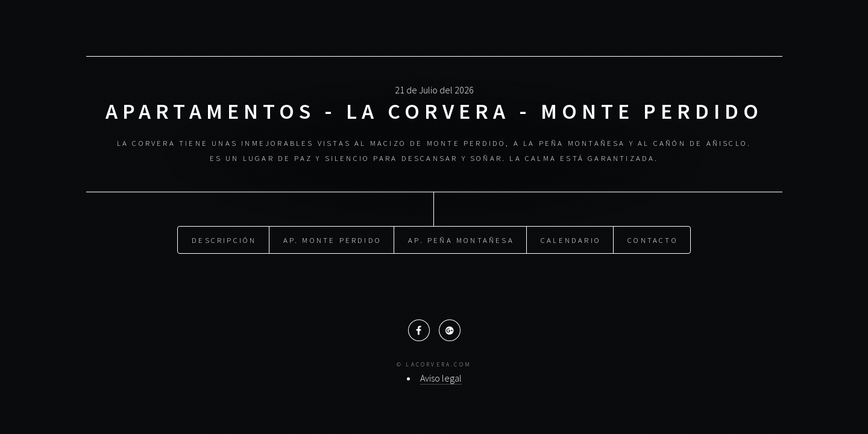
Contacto (653, 239)
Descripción (224, 239)
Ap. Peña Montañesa (461, 239)
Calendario (571, 239)
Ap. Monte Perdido (332, 239)
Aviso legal (441, 378)
